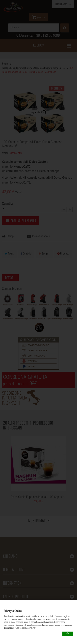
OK (68, 634)
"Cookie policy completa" (25, 628)
